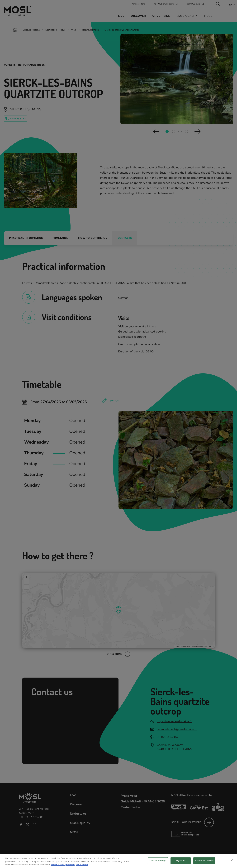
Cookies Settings (158, 862)
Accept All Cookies (204, 862)
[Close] (232, 862)
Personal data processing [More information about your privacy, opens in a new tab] (63, 866)
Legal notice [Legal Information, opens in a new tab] (82, 866)
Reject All (181, 862)
